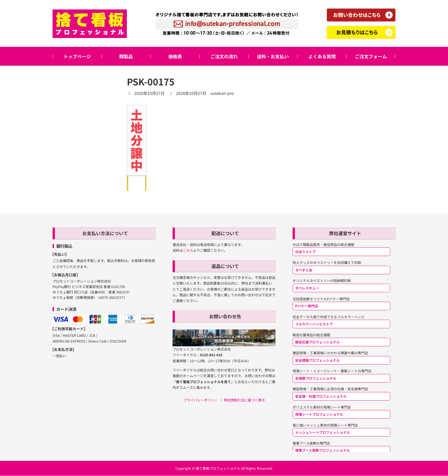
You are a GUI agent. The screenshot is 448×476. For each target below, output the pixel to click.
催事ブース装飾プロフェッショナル (322, 450)
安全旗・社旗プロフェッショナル (321, 396)
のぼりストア (305, 252)
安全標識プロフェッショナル (317, 360)
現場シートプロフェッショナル (319, 414)
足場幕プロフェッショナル (316, 378)
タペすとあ (304, 270)
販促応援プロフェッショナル (317, 342)
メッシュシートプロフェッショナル (323, 432)
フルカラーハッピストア (314, 324)
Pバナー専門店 (307, 306)
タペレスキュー (307, 288)
